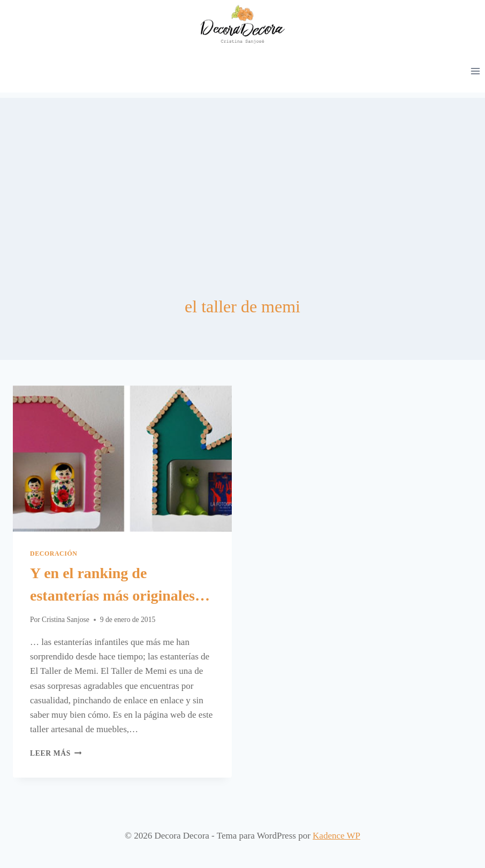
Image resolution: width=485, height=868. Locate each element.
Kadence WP (336, 836)
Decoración (54, 554)
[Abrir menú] (475, 71)
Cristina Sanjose (66, 620)
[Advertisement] (242, 173)
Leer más (56, 753)
